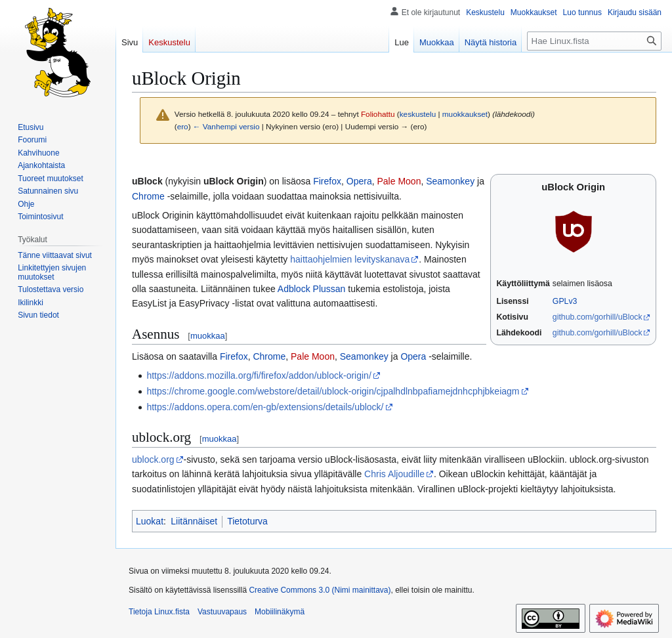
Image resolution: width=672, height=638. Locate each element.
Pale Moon (399, 181)
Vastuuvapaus (222, 612)
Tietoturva (247, 521)
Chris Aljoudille (394, 474)
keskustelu (418, 114)
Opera (359, 181)
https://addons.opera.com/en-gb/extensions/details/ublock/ (265, 407)
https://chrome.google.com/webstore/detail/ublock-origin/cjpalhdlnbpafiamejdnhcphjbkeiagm (333, 391)
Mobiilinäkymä (280, 612)
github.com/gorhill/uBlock (598, 317)
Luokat (150, 521)
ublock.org (153, 459)
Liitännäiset (194, 521)
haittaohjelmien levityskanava (350, 259)
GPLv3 (565, 301)
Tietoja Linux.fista (159, 612)
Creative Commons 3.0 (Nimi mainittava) (320, 590)
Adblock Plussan (312, 289)
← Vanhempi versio (226, 126)
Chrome (148, 196)
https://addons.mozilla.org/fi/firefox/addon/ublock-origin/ (259, 375)
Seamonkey (450, 181)
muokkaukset (465, 114)
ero (183, 126)
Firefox (327, 181)
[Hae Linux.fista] (594, 41)
